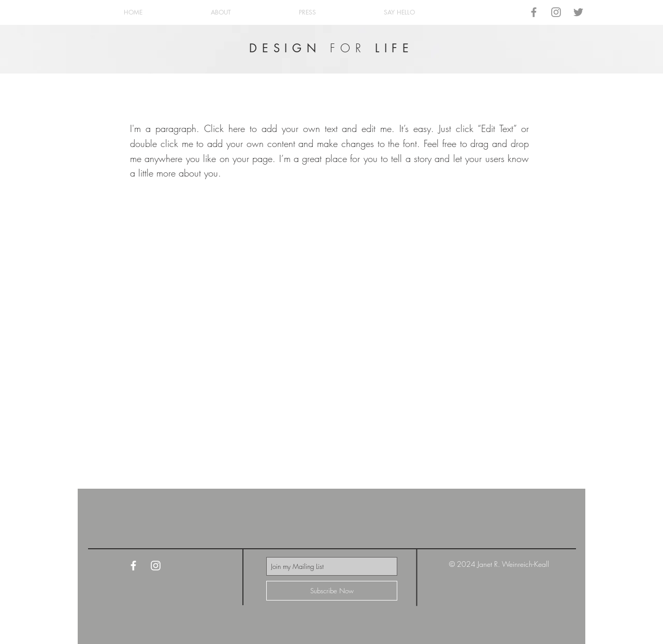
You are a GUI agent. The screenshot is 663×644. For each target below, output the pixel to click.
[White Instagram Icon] (156, 566)
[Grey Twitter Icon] (578, 12)
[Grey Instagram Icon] (556, 12)
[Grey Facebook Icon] (534, 12)
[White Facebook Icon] (133, 566)
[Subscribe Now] (332, 591)
